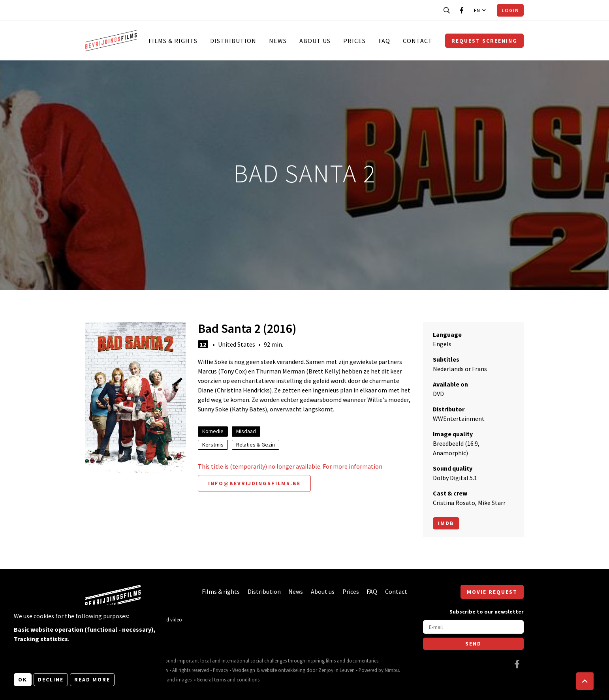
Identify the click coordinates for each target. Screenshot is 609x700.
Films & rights (173, 41)
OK (23, 679)
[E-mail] (473, 627)
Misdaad (246, 431)
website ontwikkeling (283, 670)
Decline (51, 679)
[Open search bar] (447, 10)
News (278, 41)
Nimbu (392, 670)
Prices (354, 41)
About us (315, 41)
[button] (585, 681)
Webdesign (244, 670)
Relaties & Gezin (256, 445)
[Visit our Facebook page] (462, 10)
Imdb (446, 523)
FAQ (384, 41)
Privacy (221, 670)
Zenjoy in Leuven (336, 670)
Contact (418, 41)
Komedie (213, 431)
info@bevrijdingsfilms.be (254, 483)
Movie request (492, 592)
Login (510, 10)
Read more (92, 679)
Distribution (233, 41)
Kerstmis (213, 445)
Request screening (484, 41)
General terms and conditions (228, 679)
